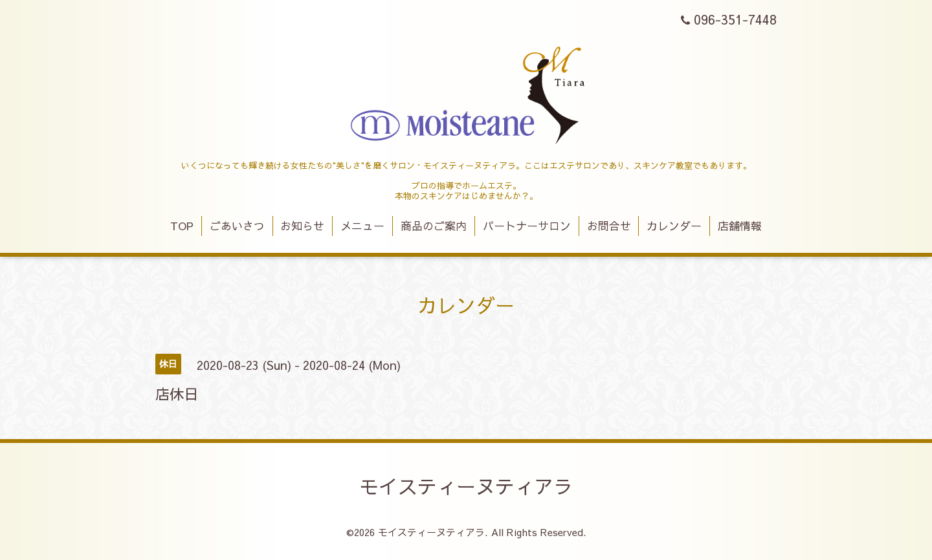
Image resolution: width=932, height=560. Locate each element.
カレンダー (674, 226)
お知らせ (302, 226)
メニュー (362, 226)
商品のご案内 (434, 226)
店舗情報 (740, 226)
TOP (182, 226)
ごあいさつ (237, 226)
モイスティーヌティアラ (466, 486)
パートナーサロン (527, 226)
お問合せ (609, 226)
